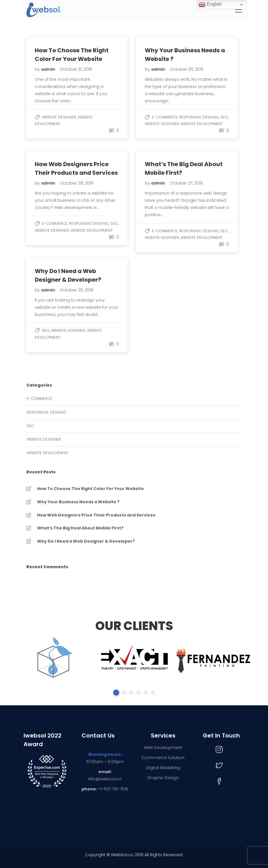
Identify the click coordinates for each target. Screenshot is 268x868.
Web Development (163, 748)
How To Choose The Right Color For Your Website (90, 489)
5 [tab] (146, 693)
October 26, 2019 (77, 290)
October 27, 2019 (186, 183)
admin (49, 69)
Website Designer (59, 117)
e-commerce (165, 117)
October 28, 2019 (77, 183)
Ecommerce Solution (163, 758)
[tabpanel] (54, 659)
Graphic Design (163, 778)
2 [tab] (124, 693)
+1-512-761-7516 (113, 789)
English (210, 5)
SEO (224, 117)
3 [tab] (131, 693)
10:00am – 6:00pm (105, 762)
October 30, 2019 (187, 69)
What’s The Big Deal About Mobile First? (80, 528)
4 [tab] (139, 693)
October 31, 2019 (76, 69)
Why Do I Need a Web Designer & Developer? (86, 541)
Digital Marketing (163, 768)
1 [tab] (116, 693)
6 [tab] (153, 693)
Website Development (202, 124)
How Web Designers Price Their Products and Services (96, 515)
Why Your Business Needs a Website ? (78, 502)
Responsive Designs (199, 117)
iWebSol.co (122, 855)
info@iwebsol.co (105, 779)
